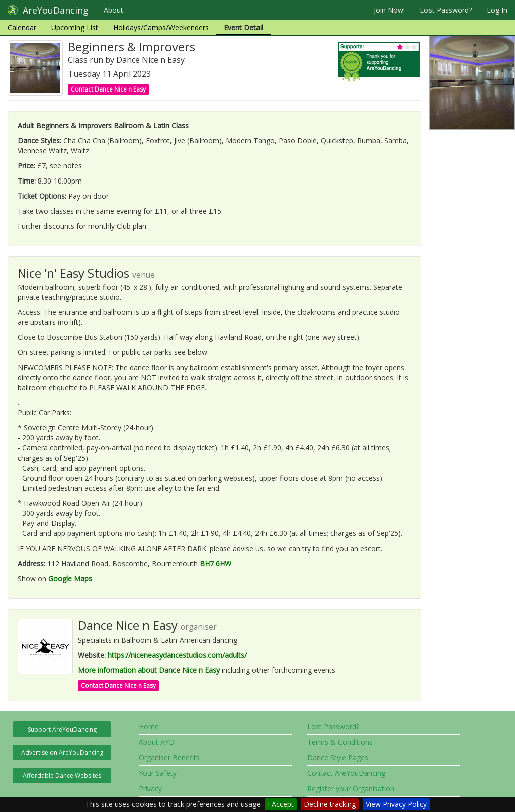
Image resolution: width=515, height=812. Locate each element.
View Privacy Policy (396, 804)
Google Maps (70, 578)
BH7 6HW (216, 563)
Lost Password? (446, 10)
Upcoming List (75, 27)
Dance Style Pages (338, 757)
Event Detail (243, 27)
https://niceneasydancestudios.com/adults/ (177, 655)
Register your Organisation (351, 789)
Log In (497, 10)
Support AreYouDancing (62, 729)
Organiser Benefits (169, 757)
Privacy (150, 789)
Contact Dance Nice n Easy (108, 89)
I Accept (281, 804)
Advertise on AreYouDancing (62, 752)
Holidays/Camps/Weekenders (161, 27)
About (113, 10)
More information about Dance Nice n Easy (149, 670)
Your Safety (158, 773)
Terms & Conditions (340, 742)
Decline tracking (330, 804)
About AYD (157, 742)
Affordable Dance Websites (62, 776)
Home (149, 726)
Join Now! (389, 10)
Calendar (22, 27)
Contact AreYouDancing (346, 773)
